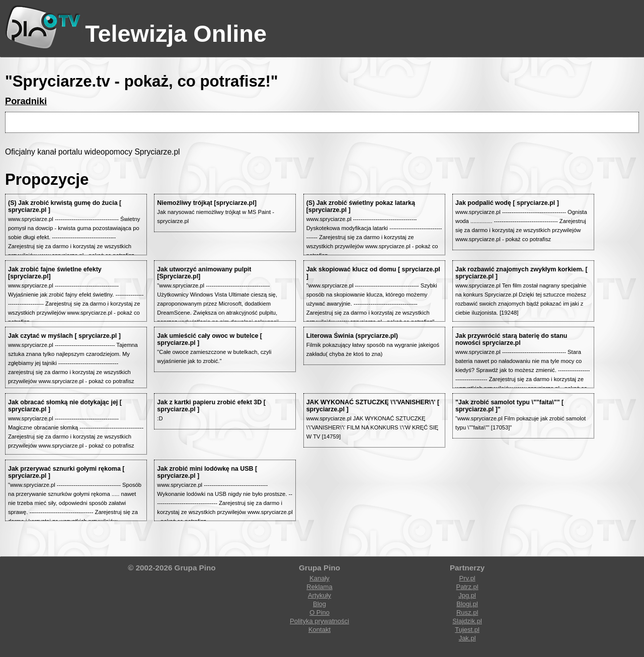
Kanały (319, 578)
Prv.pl (467, 578)
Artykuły (319, 595)
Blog (319, 604)
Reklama (319, 587)
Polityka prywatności (319, 621)
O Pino (319, 612)
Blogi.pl (467, 604)
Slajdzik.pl (467, 621)
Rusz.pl (467, 612)
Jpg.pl (467, 595)
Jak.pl (467, 638)
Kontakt (319, 630)
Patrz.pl (467, 587)
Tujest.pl (467, 630)
